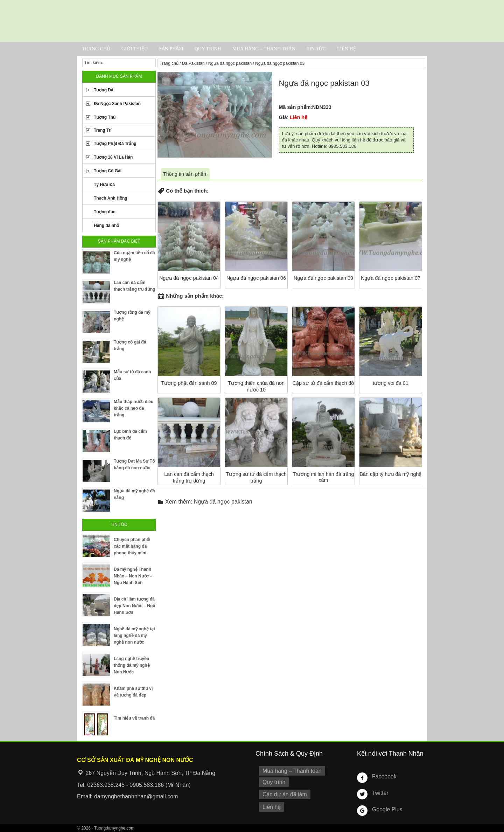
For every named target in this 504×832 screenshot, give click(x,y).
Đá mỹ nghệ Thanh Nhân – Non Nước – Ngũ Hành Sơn (133, 576)
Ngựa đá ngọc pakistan (230, 63)
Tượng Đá (104, 90)
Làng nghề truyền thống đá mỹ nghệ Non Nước (132, 665)
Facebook (383, 776)
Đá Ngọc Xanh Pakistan (117, 104)
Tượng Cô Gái (108, 171)
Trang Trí (103, 130)
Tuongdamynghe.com (114, 828)
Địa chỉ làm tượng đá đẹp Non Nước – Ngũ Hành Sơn (135, 606)
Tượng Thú (105, 117)
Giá (283, 117)
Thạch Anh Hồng (111, 198)
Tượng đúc (105, 212)
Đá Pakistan (193, 63)
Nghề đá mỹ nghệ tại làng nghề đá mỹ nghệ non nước (134, 636)
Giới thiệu (135, 49)
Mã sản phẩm (295, 107)
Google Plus (386, 809)
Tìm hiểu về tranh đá (134, 718)
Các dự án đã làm (283, 792)
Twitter (379, 793)
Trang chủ (96, 49)
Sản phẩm (171, 49)
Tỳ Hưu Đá (104, 185)
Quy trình (208, 49)
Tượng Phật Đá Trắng (115, 144)
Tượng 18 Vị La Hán (113, 157)
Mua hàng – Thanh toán (264, 49)
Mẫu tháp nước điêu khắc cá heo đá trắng (134, 408)
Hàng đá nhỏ (106, 226)
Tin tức (316, 49)
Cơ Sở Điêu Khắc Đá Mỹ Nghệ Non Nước (252, 21)
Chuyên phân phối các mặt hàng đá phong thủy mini (132, 546)
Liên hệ (346, 49)
